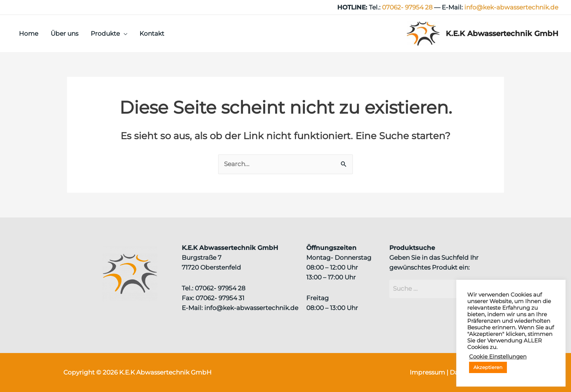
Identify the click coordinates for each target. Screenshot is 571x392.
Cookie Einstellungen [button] (498, 357)
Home (29, 34)
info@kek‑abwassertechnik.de (511, 7)
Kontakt (152, 34)
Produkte (105, 34)
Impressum (427, 372)
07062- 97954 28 (407, 7)
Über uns (64, 34)
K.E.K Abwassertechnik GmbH (502, 34)
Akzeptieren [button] (488, 367)
